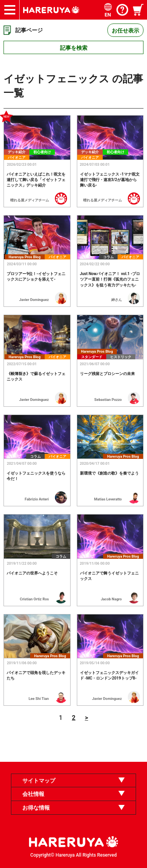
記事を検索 (74, 48)
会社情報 (33, 794)
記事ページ (29, 30)
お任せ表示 (125, 31)
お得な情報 (36, 808)
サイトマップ (39, 781)
